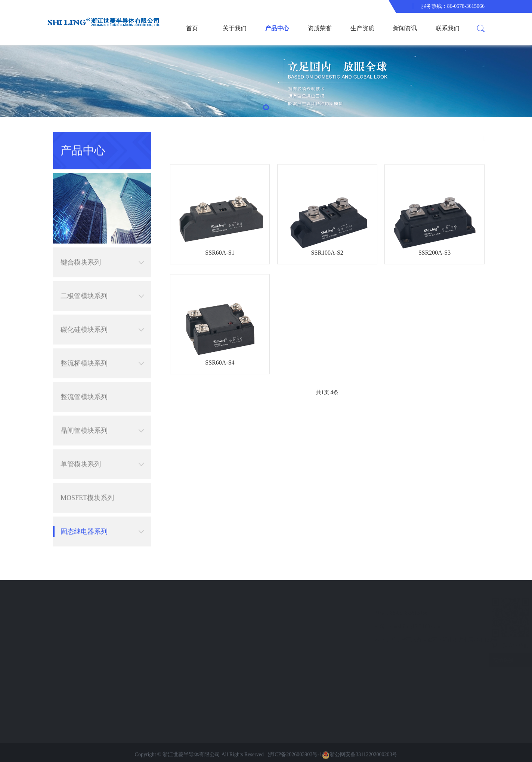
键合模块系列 (102, 240)
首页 (192, 28)
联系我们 (448, 28)
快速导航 (74, 599)
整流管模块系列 (84, 375)
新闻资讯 (405, 28)
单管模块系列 (102, 442)
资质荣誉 (320, 28)
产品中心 (277, 28)
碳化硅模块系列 (102, 307)
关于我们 (235, 28)
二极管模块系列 (102, 274)
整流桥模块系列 (102, 341)
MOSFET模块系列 (87, 476)
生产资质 (362, 28)
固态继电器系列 (102, 509)
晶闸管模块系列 (102, 408)
